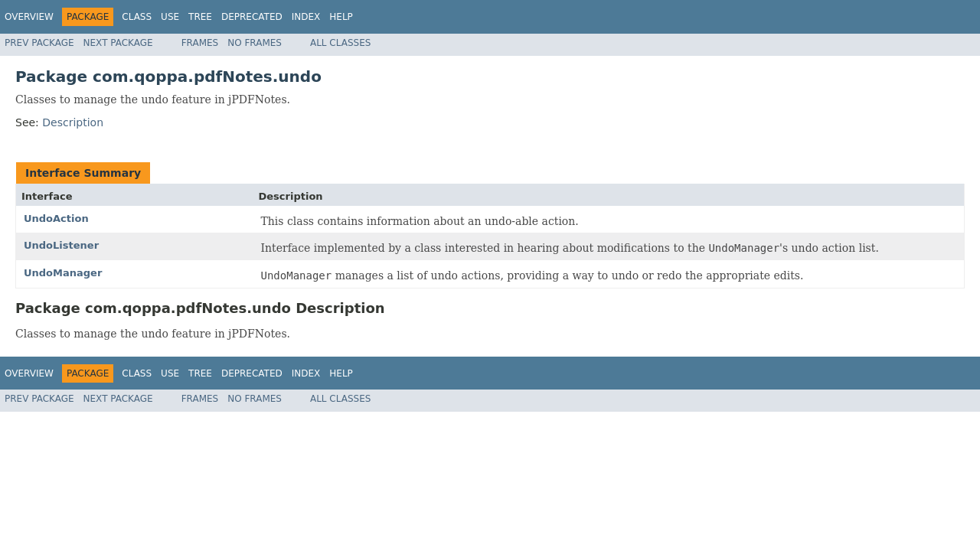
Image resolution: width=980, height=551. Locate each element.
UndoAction (56, 218)
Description (73, 122)
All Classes (340, 43)
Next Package (118, 43)
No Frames (255, 43)
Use (170, 17)
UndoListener (61, 245)
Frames (200, 43)
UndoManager (63, 273)
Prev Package (39, 43)
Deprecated (252, 17)
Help (341, 17)
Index (306, 17)
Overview (29, 17)
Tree (200, 17)
